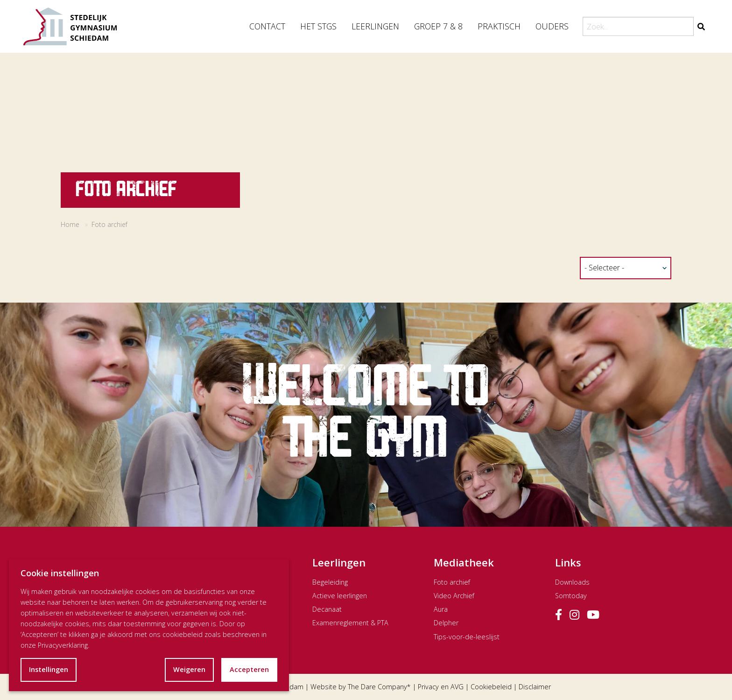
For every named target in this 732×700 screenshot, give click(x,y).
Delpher (446, 623)
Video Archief (454, 596)
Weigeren (189, 669)
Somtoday (571, 596)
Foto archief (452, 582)
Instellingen (49, 669)
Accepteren (249, 669)
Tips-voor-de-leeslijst (467, 637)
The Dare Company (377, 687)
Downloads (572, 582)
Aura (441, 609)
